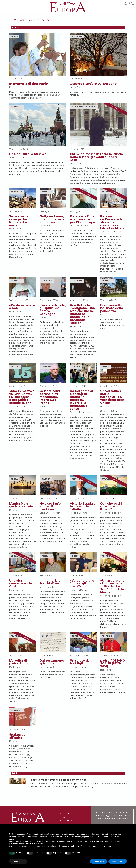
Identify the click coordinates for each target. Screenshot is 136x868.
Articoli (65, 813)
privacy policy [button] (99, 834)
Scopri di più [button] (18, 861)
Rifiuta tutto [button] (99, 861)
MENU (4, 4)
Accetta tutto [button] (118, 861)
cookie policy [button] (14, 839)
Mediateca (66, 821)
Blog (63, 817)
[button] (126, 830)
